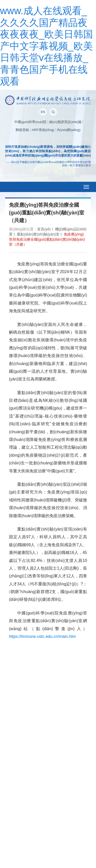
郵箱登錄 (22, 130)
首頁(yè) (44, 229)
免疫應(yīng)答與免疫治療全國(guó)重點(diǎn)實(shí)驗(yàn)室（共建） (47, 239)
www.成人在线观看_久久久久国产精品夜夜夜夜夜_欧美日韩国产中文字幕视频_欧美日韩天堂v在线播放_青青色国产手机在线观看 (46, 46)
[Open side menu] (86, 187)
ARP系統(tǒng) (43, 130)
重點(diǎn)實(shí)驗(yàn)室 (38, 234)
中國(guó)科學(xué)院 (30, 122)
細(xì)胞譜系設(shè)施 (65, 122)
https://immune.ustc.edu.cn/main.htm (42, 636)
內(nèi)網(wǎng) (69, 130)
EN (43, 112)
